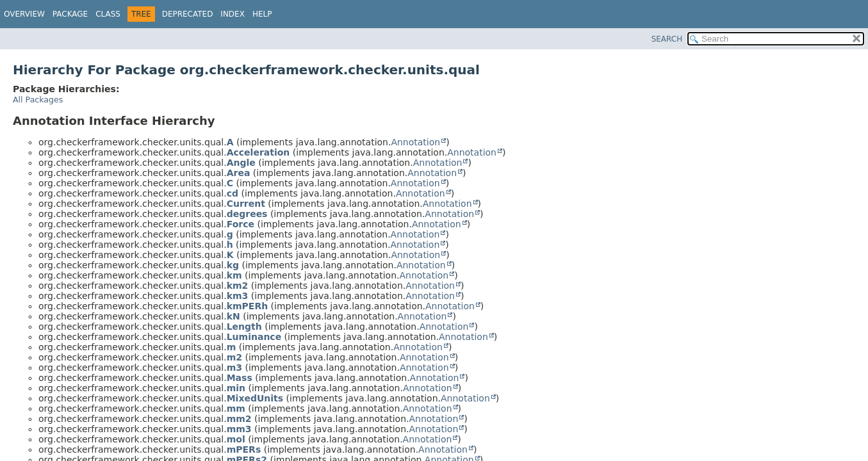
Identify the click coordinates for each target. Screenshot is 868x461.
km (234, 275)
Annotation (415, 142)
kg (233, 265)
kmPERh (247, 306)
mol (236, 439)
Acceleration (258, 152)
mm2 (239, 419)
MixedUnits (255, 398)
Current (246, 204)
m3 (234, 368)
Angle (241, 163)
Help (262, 14)
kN (233, 316)
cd (233, 193)
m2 (234, 357)
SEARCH (667, 39)
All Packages (38, 100)
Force (241, 224)
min (236, 388)
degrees (247, 214)
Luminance (254, 337)
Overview (24, 14)
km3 (238, 296)
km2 (238, 286)
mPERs (244, 449)
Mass (240, 378)
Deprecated (188, 14)
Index (233, 14)
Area (239, 173)
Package (70, 14)
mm (236, 408)
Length (244, 327)
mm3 (239, 429)
